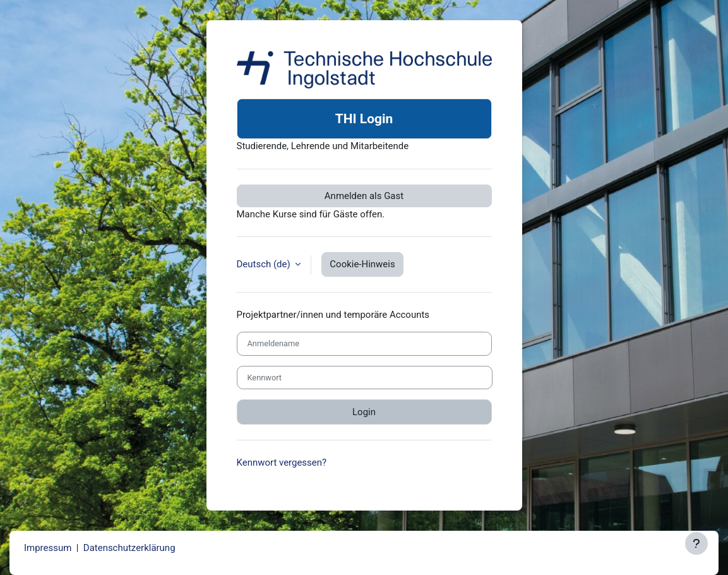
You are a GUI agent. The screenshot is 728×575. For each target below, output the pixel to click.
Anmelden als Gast (364, 196)
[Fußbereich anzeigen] (696, 543)
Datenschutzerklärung (129, 548)
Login (364, 412)
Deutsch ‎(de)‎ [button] (265, 264)
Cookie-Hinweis (362, 264)
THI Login (364, 119)
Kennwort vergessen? (282, 463)
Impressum (48, 548)
